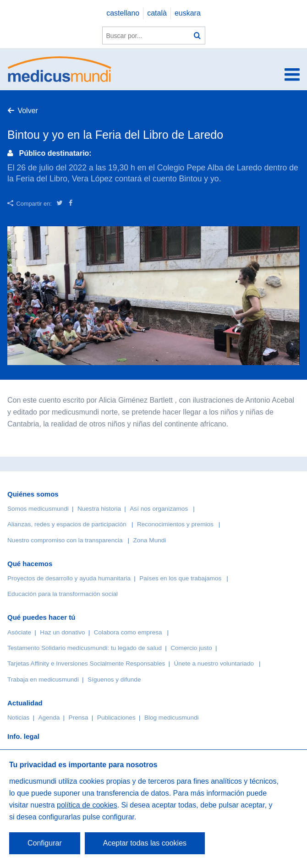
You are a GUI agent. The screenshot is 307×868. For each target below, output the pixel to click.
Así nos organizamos (159, 509)
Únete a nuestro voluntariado (214, 663)
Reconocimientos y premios (175, 524)
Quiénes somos (33, 494)
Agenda (49, 718)
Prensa (79, 718)
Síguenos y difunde (114, 680)
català (157, 13)
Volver (27, 111)
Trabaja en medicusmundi (43, 680)
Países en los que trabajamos (180, 578)
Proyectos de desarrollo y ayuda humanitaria (69, 578)
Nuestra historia (99, 509)
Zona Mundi (150, 540)
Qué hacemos (30, 564)
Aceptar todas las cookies (145, 843)
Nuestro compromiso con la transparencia (65, 540)
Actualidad (25, 703)
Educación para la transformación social (63, 594)
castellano (123, 13)
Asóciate (19, 632)
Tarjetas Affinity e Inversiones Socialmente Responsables (86, 663)
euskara (188, 13)
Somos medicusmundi (38, 509)
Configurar (45, 843)
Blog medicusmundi (172, 718)
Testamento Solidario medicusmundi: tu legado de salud (85, 648)
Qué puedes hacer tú (41, 617)
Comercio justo (191, 648)
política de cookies (87, 805)
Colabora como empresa (128, 632)
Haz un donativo (62, 632)
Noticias (18, 718)
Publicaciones (116, 718)
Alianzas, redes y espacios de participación (67, 524)
